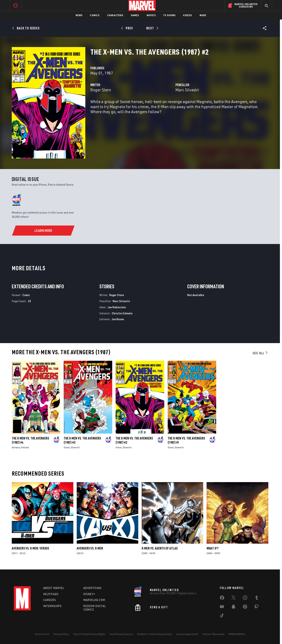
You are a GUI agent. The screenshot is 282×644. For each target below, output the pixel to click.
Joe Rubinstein (117, 307)
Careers (50, 600)
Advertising (93, 588)
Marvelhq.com (94, 600)
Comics (95, 15)
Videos (187, 15)
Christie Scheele (122, 313)
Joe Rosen (118, 319)
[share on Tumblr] (257, 598)
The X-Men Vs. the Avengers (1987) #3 (82, 440)
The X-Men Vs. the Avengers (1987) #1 (186, 440)
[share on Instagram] (245, 598)
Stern (67, 447)
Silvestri (75, 447)
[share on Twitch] (257, 607)
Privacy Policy (61, 634)
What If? (212, 548)
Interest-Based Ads (213, 634)
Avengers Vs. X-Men (90, 548)
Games (135, 15)
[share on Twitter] (233, 598)
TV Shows (169, 15)
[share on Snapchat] (233, 607)
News (79, 15)
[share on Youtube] (222, 607)
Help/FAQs (51, 594)
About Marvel (54, 588)
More (203, 15)
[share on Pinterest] (245, 607)
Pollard (25, 447)
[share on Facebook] (222, 599)
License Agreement (187, 634)
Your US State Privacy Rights (89, 634)
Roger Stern (101, 90)
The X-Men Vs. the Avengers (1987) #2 (134, 440)
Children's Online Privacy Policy (154, 634)
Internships (53, 606)
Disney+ (89, 594)
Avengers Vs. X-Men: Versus (30, 548)
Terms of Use (42, 634)
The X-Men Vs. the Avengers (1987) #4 (30, 440)
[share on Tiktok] (222, 616)
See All (260, 353)
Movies (151, 15)
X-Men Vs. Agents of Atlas (160, 548)
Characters (115, 15)
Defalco (16, 447)
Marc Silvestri (187, 90)
